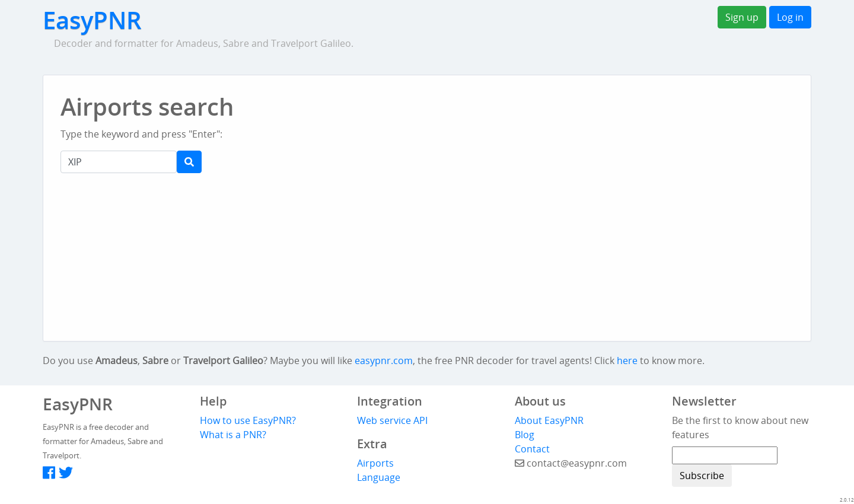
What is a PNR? (233, 435)
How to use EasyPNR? (248, 420)
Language (379, 477)
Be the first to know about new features (740, 428)
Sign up (742, 17)
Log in (790, 17)
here (627, 361)
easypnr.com (384, 361)
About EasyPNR (549, 420)
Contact (532, 449)
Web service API (392, 420)
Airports (375, 463)
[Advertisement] (450, 119)
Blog (525, 435)
